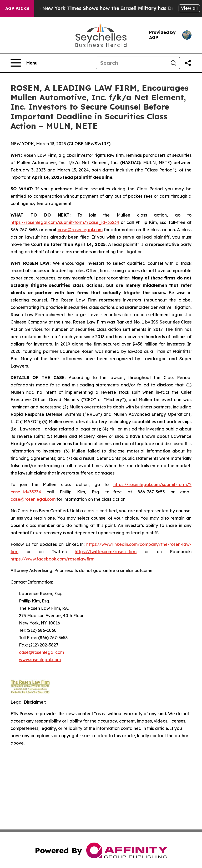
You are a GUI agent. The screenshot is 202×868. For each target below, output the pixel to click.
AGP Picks (17, 8)
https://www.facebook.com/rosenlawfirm (52, 559)
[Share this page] (188, 63)
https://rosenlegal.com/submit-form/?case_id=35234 (65, 222)
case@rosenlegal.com (80, 230)
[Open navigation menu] (24, 63)
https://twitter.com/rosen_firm (106, 552)
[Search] (132, 63)
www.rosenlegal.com (40, 660)
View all (189, 8)
